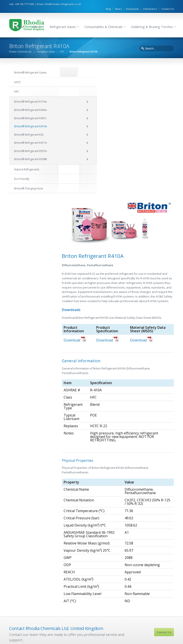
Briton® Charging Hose (29, 183)
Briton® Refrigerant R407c (30, 113)
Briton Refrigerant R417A (115, 581)
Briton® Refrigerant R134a (30, 96)
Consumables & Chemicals (103, 19)
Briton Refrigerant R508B (115, 596)
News (118, 3)
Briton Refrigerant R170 (156, 561)
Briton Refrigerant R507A (115, 589)
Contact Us (168, 3)
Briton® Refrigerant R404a (30, 104)
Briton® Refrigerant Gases (30, 67)
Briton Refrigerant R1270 (157, 569)
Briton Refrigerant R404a (115, 546)
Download (75, 203)
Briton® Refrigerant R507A (31, 145)
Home (19, 19)
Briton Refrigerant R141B (72, 553)
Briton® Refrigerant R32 (29, 129)
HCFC (18, 76)
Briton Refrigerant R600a (157, 538)
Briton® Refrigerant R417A (31, 137)
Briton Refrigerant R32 (113, 573)
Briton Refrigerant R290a (157, 546)
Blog (108, 3)
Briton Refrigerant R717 (156, 577)
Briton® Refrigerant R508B (31, 154)
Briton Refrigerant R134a (115, 538)
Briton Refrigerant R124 (71, 546)
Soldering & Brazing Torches (152, 19)
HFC (62, 46)
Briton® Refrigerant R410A (31, 121)
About (37, 19)
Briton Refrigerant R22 (70, 538)
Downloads (132, 3)
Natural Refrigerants (27, 164)
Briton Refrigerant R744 (156, 584)
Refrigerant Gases (63, 19)
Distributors (150, 3)
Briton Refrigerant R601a (157, 553)
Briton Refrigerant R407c (114, 553)
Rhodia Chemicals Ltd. (21, 46)
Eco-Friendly (22, 173)
